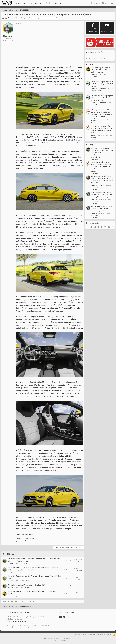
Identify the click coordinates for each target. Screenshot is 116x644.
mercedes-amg (48, 18)
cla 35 (28, 18)
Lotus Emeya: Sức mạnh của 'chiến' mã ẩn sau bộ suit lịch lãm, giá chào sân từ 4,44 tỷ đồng (102, 164)
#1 (82, 23)
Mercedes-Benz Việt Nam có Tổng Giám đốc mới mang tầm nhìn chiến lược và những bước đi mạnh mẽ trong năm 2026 (34, 569)
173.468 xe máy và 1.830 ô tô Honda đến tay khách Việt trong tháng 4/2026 (102, 150)
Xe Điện (26, 563)
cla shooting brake (37, 18)
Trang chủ (18, 3)
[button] (28, 3)
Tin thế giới (90, 64)
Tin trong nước (92, 145)
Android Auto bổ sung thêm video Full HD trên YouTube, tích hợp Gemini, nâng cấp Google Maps (102, 129)
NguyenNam (7, 18)
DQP (9, 596)
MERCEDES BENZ (30, 572)
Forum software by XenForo (58, 639)
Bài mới (48, 3)
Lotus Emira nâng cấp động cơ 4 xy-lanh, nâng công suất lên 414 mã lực (102, 84)
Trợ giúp (102, 635)
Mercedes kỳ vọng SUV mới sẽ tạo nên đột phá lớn (27, 585)
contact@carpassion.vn (18, 621)
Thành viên (58, 3)
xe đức (56, 18)
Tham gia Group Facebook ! (25, 540)
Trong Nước (94, 159)
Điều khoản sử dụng (80, 635)
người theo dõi (107, 28)
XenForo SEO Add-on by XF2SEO (58, 640)
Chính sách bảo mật (93, 635)
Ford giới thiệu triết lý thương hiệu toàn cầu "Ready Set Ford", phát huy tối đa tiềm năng (102, 195)
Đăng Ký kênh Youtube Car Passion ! (27, 538)
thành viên (93, 28)
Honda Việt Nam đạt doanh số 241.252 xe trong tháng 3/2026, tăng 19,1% (101, 209)
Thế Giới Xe (28, 581)
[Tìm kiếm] (112, 3)
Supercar (11, 563)
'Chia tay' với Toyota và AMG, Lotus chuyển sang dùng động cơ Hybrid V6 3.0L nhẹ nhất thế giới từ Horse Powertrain (102, 113)
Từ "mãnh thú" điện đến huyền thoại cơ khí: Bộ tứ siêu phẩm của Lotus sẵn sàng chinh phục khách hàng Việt (102, 179)
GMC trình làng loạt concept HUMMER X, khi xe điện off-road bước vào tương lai (102, 70)
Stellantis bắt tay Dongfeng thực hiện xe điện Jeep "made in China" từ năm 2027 (102, 98)
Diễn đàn (38, 3)
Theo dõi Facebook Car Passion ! (26, 542)
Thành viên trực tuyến (94, 52)
